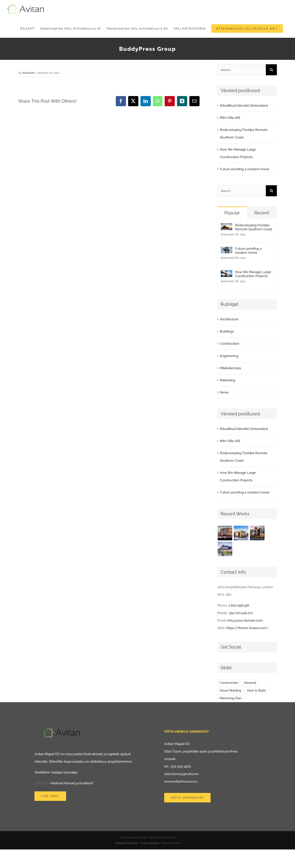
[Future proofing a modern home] (226, 250)
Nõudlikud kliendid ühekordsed (244, 106)
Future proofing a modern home (245, 169)
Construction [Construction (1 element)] (229, 683)
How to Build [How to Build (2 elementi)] (256, 690)
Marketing (227, 380)
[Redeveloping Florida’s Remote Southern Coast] (226, 227)
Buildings (227, 331)
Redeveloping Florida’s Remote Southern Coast (254, 227)
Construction (230, 344)
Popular (232, 213)
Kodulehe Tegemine (127, 843)
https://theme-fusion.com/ (247, 628)
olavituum (28, 73)
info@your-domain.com (245, 620)
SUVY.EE (41, 783)
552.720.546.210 (241, 613)
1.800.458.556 (239, 605)
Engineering (229, 356)
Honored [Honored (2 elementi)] (250, 683)
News (224, 392)
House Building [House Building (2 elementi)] (230, 690)
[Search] (271, 70)
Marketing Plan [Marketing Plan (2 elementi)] (231, 698)
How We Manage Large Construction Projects (253, 274)
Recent (262, 213)
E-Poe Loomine (150, 843)
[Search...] (241, 70)
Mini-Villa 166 (230, 118)
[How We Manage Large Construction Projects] (226, 274)
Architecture (229, 319)
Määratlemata (230, 368)
